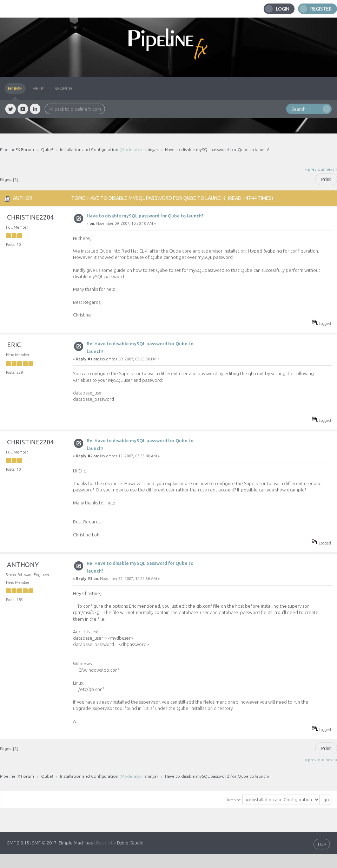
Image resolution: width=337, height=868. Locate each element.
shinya (151, 149)
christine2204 (30, 217)
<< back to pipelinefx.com (75, 109)
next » (331, 169)
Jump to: (233, 800)
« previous (315, 169)
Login (283, 9)
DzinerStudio (130, 843)
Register (321, 9)
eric (14, 345)
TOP (322, 844)
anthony (23, 564)
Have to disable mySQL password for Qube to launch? (145, 216)
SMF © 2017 (44, 843)
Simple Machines (76, 843)
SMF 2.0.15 (18, 843)
